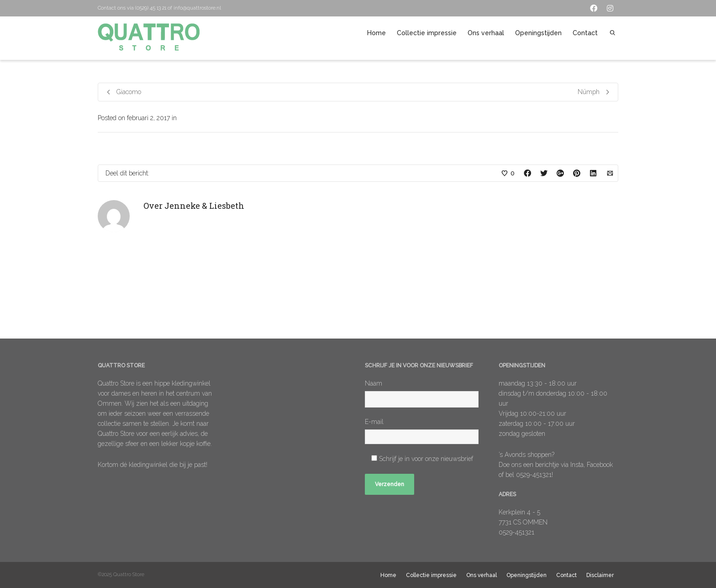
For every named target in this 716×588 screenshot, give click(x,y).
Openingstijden (538, 33)
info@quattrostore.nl (197, 8)
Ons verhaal (486, 33)
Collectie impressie (427, 33)
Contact (585, 33)
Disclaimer (600, 575)
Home (376, 33)
